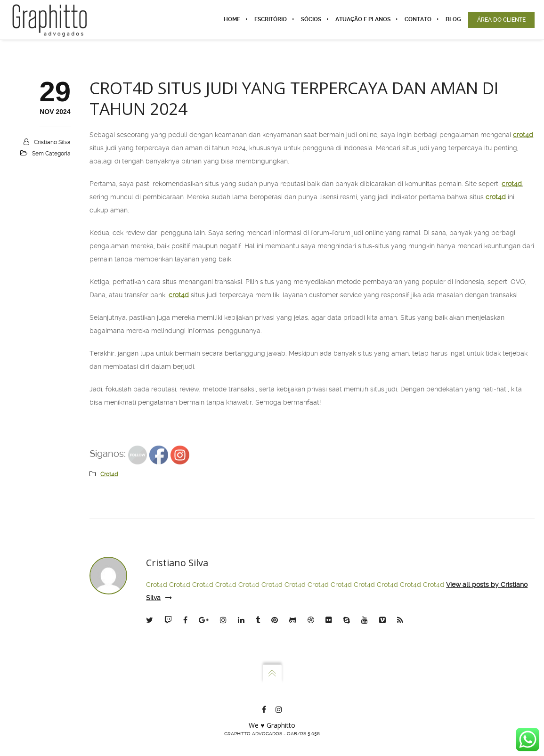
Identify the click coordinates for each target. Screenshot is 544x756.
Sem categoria (51, 154)
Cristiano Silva (52, 142)
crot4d (523, 135)
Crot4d (157, 585)
